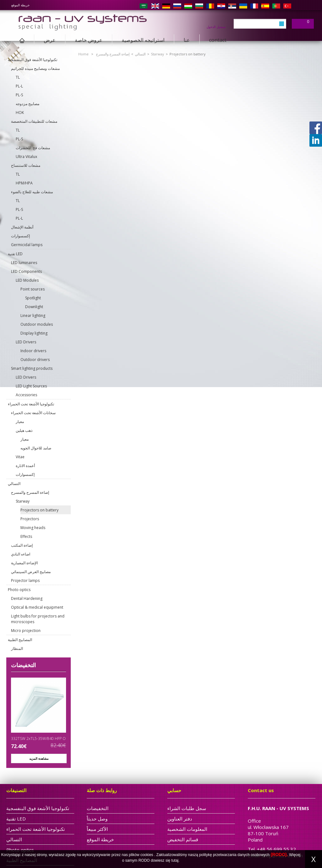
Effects (26, 536)
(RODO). (279, 854)
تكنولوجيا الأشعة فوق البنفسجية (33, 60)
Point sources (33, 289)
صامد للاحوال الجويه (36, 448)
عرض (50, 40)
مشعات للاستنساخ (26, 165)
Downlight (34, 307)
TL (18, 77)
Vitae (20, 457)
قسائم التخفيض (183, 839)
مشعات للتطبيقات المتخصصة (34, 121)
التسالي (14, 484)
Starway (23, 501)
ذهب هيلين (24, 430)
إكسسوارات (20, 236)
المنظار (17, 648)
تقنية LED (15, 254)
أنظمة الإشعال (22, 227)
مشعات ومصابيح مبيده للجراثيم (35, 68)
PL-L (19, 86)
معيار (20, 422)
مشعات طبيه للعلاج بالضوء (32, 192)
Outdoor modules (37, 324)
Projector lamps (25, 581)
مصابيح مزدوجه (28, 104)
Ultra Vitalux (26, 157)
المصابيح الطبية (20, 640)
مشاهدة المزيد (39, 758)
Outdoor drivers (35, 360)
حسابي (174, 790)
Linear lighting (33, 316)
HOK (20, 113)
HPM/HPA (24, 183)
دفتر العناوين (180, 819)
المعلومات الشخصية (187, 829)
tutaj (175, 860)
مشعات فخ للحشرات (33, 148)
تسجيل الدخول (216, 26)
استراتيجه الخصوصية (143, 40)
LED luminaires (24, 263)
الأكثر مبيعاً (97, 829)
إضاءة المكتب (22, 545)
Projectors (30, 519)
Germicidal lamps (27, 245)
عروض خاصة (89, 40)
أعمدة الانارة (25, 466)
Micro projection (26, 631)
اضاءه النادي (21, 554)
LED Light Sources (31, 386)
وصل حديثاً (97, 819)
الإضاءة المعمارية (24, 563)
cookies (147, 855)
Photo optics (19, 590)
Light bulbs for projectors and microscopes (38, 619)
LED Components (26, 271)
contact (218, 40)
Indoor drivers (33, 351)
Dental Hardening (27, 598)
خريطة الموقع (20, 5)
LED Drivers (26, 342)
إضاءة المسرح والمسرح (30, 492)
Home (83, 54)
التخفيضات (23, 665)
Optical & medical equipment (37, 607)
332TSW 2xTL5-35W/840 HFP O (38, 738)
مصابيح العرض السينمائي (31, 572)
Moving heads (33, 528)
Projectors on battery (39, 510)
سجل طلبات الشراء (187, 808)
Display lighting (34, 333)
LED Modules (27, 280)
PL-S (19, 95)
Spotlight (33, 298)
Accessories (26, 395)
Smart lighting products (32, 368)
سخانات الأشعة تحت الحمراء (33, 413)
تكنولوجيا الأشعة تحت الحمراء (31, 404)
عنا (187, 40)
